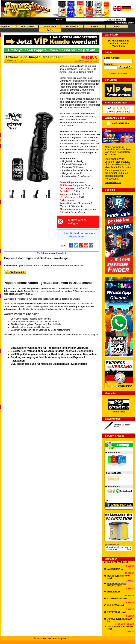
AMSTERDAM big (115, 569)
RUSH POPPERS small (118, 562)
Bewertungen (113, 419)
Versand (93, 61)
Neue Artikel (27, 27)
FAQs (50, 30)
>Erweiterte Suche (125, 23)
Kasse (94, 27)
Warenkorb (72, 27)
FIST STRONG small (117, 612)
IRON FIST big (114, 591)
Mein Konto (50, 27)
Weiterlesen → (113, 182)
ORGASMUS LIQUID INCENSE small (117, 585)
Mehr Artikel (119, 412)
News (117, 27)
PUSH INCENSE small (117, 598)
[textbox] (85, 20)
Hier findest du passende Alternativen (78, 235)
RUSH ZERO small (116, 605)
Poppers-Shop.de (90, 335)
